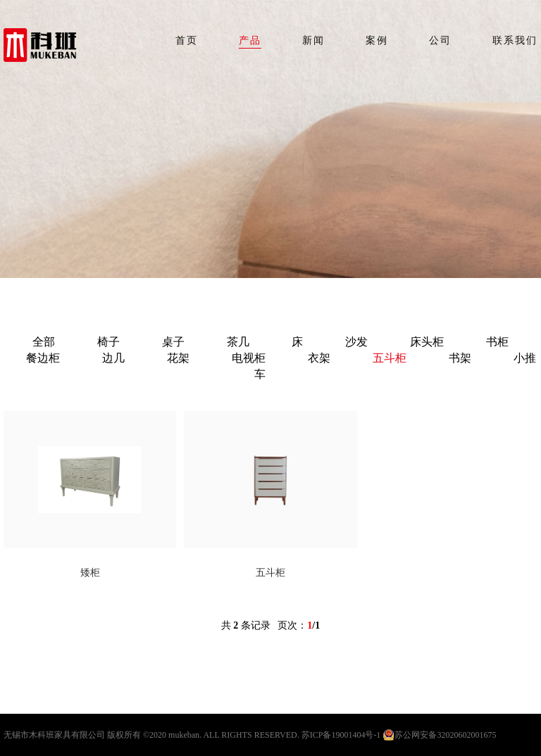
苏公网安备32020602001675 (445, 735)
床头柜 (427, 342)
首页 (187, 40)
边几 (113, 358)
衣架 (319, 358)
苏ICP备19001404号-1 (341, 735)
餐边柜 (43, 358)
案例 (377, 40)
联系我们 (515, 40)
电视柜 (249, 358)
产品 (250, 40)
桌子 (173, 342)
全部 (44, 342)
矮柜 (90, 573)
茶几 (238, 342)
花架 (178, 358)
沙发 (356, 342)
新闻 (313, 40)
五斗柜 (390, 358)
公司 (440, 40)
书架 (460, 358)
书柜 (497, 342)
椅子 (108, 342)
